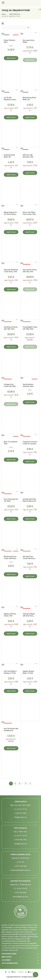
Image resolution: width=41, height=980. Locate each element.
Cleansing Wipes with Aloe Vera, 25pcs (29, 615)
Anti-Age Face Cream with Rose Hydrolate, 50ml (29, 557)
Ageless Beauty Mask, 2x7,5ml (28, 672)
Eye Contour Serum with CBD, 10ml (30, 271)
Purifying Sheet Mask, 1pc (9, 156)
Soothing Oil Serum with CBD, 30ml (11, 328)
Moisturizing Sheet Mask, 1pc (29, 99)
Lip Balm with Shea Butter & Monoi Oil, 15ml (29, 500)
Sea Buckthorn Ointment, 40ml (28, 385)
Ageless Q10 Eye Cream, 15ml (10, 615)
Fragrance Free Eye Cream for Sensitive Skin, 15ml (30, 443)
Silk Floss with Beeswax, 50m (28, 156)
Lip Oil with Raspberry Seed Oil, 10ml (10, 99)
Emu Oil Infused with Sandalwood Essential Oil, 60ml (11, 730)
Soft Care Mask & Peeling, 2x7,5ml (10, 672)
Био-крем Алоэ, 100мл (29, 41)
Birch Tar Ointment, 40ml (11, 443)
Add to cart (11, 58)
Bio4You (18, 977)
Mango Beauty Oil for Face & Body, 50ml (10, 213)
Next (30, 784)
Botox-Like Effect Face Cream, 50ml (29, 213)
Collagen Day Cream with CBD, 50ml (10, 385)
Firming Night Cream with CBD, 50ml (30, 328)
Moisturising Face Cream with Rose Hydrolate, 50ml (10, 557)
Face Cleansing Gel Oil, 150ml (11, 500)
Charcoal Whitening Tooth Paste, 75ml (11, 271)
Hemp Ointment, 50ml (10, 41)
